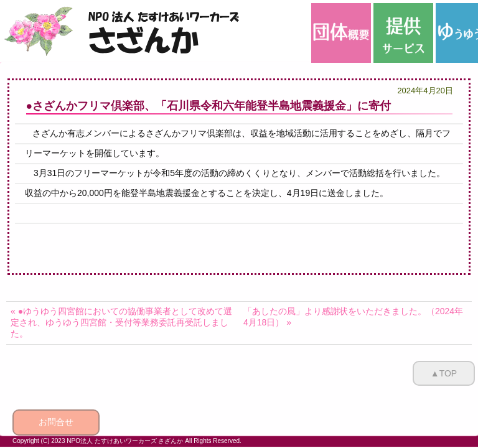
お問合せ (56, 422)
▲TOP (444, 373)
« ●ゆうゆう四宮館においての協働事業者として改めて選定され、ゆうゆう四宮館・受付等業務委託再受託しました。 (121, 322)
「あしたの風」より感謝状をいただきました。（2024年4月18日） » (353, 317)
